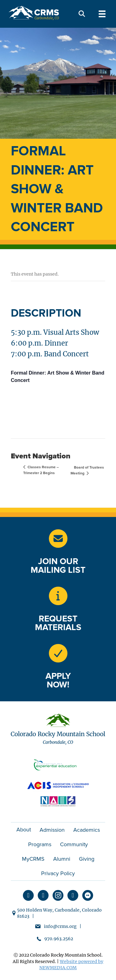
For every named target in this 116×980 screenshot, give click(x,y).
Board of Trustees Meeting (87, 470)
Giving (87, 859)
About (24, 830)
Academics (87, 830)
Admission (52, 830)
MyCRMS (33, 859)
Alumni (62, 859)
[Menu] (102, 14)
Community (74, 844)
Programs (40, 844)
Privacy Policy (58, 873)
